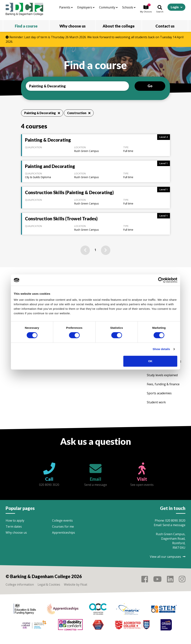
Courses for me (63, 526)
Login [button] (175, 7)
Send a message (174, 525)
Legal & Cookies (49, 584)
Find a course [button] (26, 26)
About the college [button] (119, 26)
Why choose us (16, 533)
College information (20, 584)
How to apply (15, 520)
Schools (129, 7)
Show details (161, 349)
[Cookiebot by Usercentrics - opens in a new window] (161, 280)
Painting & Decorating (42, 113)
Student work (156, 402)
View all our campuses (168, 557)
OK (150, 361)
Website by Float (76, 584)
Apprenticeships (64, 533)
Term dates (14, 526)
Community (108, 7)
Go (150, 86)
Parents (66, 7)
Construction (79, 113)
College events (62, 520)
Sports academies (159, 393)
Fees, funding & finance (163, 384)
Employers (86, 7)
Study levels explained (162, 375)
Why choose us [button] (72, 26)
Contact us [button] (165, 26)
